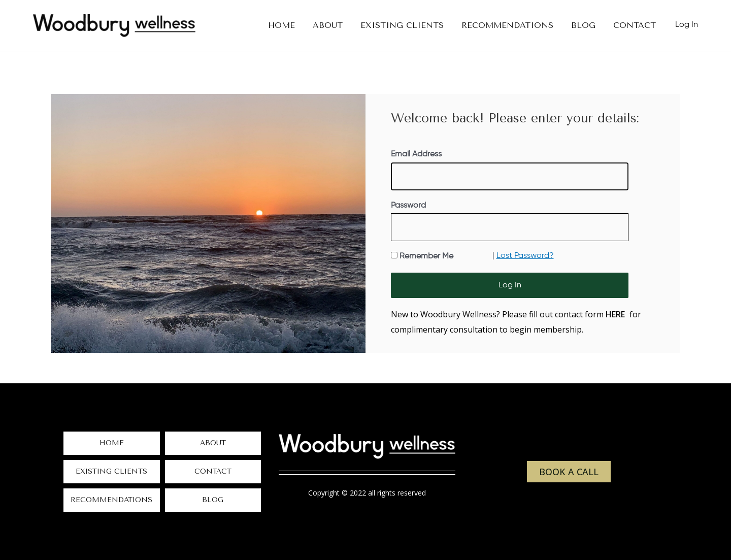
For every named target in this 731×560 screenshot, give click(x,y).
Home (112, 443)
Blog (213, 500)
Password (408, 206)
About (213, 443)
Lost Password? (525, 256)
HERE (615, 314)
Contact (213, 471)
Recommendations (111, 500)
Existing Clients (111, 471)
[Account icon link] (687, 25)
